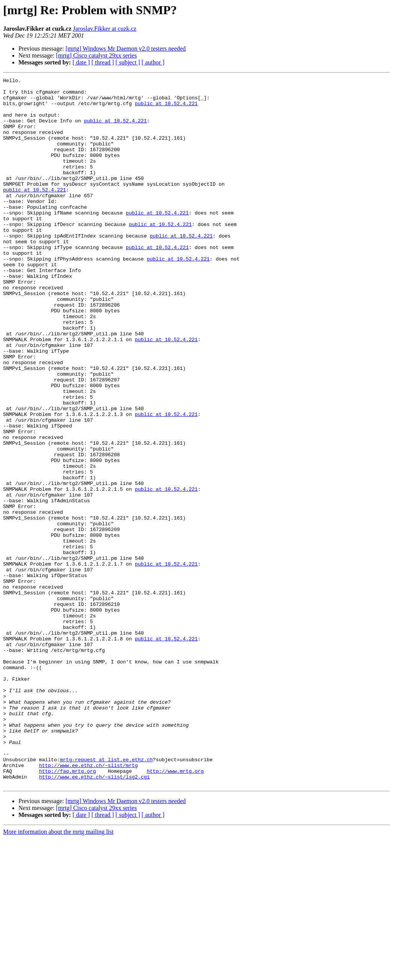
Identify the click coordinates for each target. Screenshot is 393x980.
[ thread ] (103, 62)
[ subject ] (128, 62)
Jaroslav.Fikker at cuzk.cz (105, 29)
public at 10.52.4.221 (166, 109)
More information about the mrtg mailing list (58, 973)
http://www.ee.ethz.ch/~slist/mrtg (88, 903)
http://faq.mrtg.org (68, 910)
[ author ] (153, 62)
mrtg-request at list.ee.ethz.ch (106, 896)
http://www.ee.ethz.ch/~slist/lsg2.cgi (95, 917)
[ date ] (81, 62)
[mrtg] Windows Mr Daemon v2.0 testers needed (126, 49)
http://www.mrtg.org (175, 910)
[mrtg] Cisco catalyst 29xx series (97, 55)
